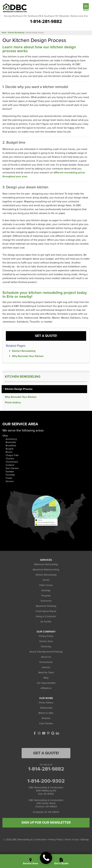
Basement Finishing (46, 606)
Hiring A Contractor (46, 616)
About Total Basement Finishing (46, 652)
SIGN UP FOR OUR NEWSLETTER (46, 823)
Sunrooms (46, 601)
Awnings (46, 590)
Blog (46, 678)
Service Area (46, 641)
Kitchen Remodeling (24, 351)
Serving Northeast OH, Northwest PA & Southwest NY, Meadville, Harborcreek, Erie (46, 16)
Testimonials (46, 708)
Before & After (46, 713)
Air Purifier (46, 622)
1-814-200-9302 (46, 781)
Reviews (46, 718)
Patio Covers (46, 585)
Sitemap (85, 840)
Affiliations (46, 688)
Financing (46, 646)
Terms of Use (72, 840)
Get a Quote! (46, 336)
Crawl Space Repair (46, 611)
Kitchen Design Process (19, 389)
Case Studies (46, 723)
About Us (46, 657)
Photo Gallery (13, 403)
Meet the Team (46, 673)
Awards (46, 667)
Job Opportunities (46, 683)
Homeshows (46, 662)
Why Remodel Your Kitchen (28, 356)
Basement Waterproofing (46, 570)
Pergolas (46, 596)
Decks (46, 580)
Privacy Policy (46, 636)
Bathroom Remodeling (46, 564)
